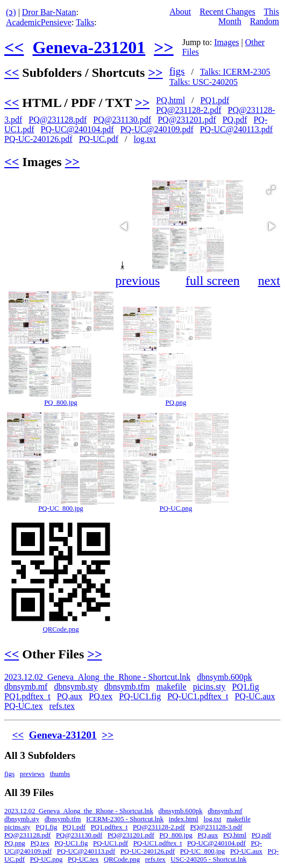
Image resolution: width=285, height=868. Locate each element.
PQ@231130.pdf (122, 120)
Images (226, 42)
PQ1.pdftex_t (27, 696)
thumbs (60, 774)
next (269, 281)
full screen (213, 281)
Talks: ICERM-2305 (235, 72)
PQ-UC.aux (255, 696)
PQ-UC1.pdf (111, 843)
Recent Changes (227, 12)
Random (265, 21)
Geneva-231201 (89, 47)
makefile (172, 687)
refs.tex (62, 706)
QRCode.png (60, 629)
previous (138, 281)
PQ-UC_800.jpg (61, 508)
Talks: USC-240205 (204, 82)
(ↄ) (11, 12)
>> (163, 47)
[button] (271, 190)
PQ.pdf (235, 120)
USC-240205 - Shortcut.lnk (208, 859)
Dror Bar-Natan (49, 12)
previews (32, 774)
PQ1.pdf (215, 100)
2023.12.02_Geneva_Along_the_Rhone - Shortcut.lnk (97, 677)
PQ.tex (101, 696)
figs (177, 71)
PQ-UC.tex (24, 706)
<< (14, 47)
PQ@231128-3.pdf (216, 827)
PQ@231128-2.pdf (188, 110)
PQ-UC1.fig (140, 696)
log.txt (144, 139)
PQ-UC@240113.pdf (236, 129)
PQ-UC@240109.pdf (157, 129)
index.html (184, 819)
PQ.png (176, 403)
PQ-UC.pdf (99, 139)
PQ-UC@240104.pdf (77, 129)
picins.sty (209, 687)
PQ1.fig (246, 687)
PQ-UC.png (176, 508)
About (180, 12)
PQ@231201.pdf (187, 120)
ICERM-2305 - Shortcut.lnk (125, 819)
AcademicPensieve (39, 22)
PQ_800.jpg (61, 403)
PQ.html (170, 100)
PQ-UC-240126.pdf (38, 139)
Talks (85, 22)
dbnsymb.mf (26, 687)
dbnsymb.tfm (127, 687)
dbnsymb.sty (76, 687)
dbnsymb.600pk (225, 677)
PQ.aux (70, 696)
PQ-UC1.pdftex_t (198, 696)
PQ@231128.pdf (58, 120)
